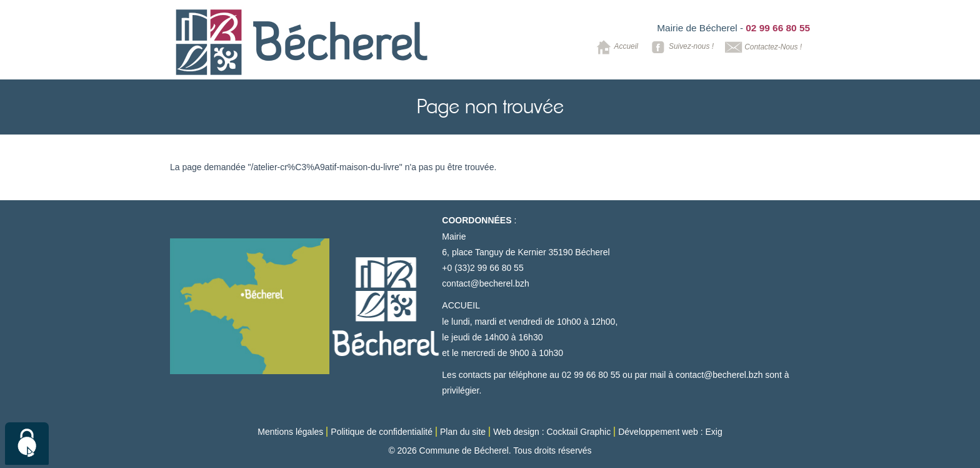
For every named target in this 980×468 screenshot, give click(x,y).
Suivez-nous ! (680, 47)
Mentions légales (290, 432)
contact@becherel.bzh (486, 283)
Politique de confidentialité (382, 432)
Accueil (615, 47)
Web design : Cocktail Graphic (552, 432)
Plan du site (463, 432)
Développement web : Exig (670, 432)
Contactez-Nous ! (762, 47)
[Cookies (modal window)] (27, 444)
